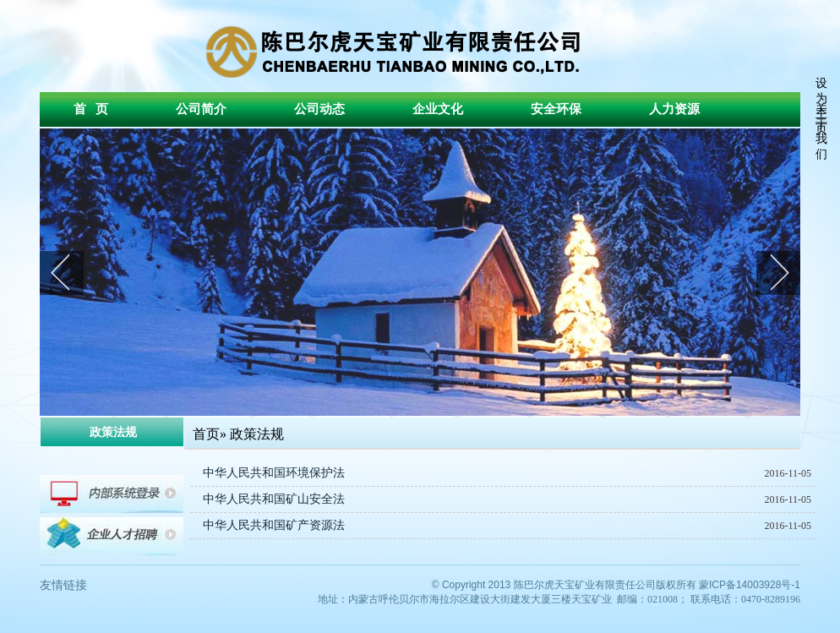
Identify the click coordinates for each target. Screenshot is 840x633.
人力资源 (674, 109)
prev (62, 273)
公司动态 (319, 109)
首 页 (91, 109)
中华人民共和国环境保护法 (274, 473)
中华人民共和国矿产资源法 (274, 525)
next (778, 273)
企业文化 (438, 109)
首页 (206, 434)
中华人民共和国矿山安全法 (274, 499)
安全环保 (556, 109)
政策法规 (257, 434)
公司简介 (201, 109)
